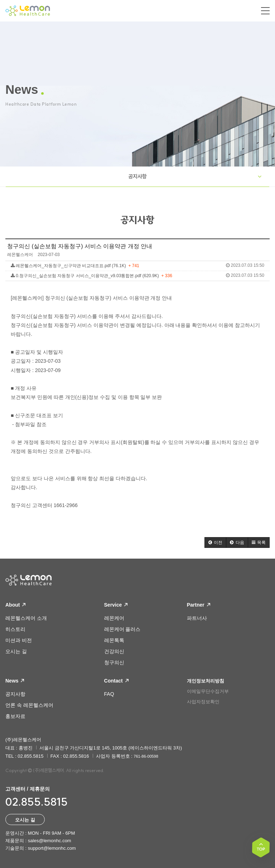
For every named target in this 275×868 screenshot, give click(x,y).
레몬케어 (114, 618)
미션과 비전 (19, 640)
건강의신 (114, 651)
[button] (215, 542)
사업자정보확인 (203, 702)
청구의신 (114, 662)
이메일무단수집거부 (208, 691)
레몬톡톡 (114, 640)
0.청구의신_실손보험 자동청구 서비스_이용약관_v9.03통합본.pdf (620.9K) (137, 276)
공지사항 (137, 176)
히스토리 (15, 629)
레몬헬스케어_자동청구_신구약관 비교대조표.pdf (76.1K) (137, 266)
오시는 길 (16, 651)
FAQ (109, 694)
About (15, 605)
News (15, 681)
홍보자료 (15, 716)
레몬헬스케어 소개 (26, 618)
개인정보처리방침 (206, 681)
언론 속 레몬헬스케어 (29, 705)
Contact (116, 681)
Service (116, 605)
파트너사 (197, 618)
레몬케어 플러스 (122, 629)
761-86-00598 (146, 756)
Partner (199, 605)
